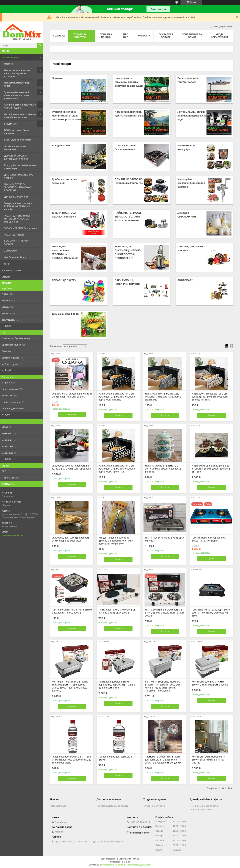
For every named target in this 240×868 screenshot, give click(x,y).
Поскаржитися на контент (113, 865)
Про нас (6, 264)
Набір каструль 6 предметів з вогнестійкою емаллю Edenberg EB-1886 (163, 469)
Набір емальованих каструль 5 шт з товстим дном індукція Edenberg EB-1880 (211, 469)
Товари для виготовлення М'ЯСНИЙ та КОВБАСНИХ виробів (18, 206)
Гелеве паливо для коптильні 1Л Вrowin (117, 758)
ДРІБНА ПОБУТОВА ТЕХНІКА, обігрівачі (18, 176)
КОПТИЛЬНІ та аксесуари (17, 140)
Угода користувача (220, 36)
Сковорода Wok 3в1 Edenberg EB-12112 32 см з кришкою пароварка (71, 467)
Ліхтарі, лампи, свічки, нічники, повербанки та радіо (20, 116)
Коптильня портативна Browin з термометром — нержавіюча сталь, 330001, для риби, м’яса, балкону (70, 686)
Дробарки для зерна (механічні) (15, 148)
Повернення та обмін (192, 36)
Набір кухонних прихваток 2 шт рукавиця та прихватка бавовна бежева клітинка (210, 397)
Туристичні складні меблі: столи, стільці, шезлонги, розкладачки (18, 95)
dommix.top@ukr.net (12, 535)
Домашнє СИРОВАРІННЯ (17, 197)
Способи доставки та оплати (113, 806)
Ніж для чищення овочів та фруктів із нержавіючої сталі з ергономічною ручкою (116, 541)
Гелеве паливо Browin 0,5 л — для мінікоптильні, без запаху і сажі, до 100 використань (72, 760)
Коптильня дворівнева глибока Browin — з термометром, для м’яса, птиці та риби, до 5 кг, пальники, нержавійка (163, 686)
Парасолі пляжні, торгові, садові (17, 84)
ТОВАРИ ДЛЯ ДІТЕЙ (14, 235)
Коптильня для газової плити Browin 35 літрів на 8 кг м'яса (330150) (208, 760)
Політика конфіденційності (139, 865)
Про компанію (59, 806)
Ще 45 (8, 370)
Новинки (9, 64)
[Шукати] (40, 45)
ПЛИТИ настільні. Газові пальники (17, 132)
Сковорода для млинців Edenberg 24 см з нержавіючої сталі (71, 539)
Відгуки (6, 277)
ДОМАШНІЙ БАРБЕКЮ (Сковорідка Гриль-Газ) (16, 157)
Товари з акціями (106, 36)
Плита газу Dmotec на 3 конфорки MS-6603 (164, 539)
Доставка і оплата (12, 270)
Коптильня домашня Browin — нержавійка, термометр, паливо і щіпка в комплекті (117, 685)
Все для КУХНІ (11, 124)
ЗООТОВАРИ (11, 251)
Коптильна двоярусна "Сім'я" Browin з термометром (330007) (210, 683)
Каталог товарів (11, 57)
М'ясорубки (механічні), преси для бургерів (20, 167)
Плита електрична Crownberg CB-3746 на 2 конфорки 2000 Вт (117, 611)
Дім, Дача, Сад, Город (15, 257)
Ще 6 (7, 414)
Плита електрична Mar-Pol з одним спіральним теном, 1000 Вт (72, 611)
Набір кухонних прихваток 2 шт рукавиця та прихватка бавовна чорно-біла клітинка (117, 397)
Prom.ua (136, 859)
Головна (59, 36)
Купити (72, 414)
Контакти (144, 36)
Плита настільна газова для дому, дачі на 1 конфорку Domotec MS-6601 (211, 613)
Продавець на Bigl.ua (120, 862)
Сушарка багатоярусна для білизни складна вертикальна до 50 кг (72, 395)
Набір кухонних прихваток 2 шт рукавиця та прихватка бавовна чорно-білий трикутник (117, 469)
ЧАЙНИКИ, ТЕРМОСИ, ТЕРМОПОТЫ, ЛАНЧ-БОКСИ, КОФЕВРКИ (18, 187)
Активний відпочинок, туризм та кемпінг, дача (20, 106)
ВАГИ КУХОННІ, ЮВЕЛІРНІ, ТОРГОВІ (17, 243)
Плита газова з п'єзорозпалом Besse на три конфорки (209, 539)
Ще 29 (8, 326)
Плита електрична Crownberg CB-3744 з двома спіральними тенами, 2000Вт (165, 613)
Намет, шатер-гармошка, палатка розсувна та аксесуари (17, 73)
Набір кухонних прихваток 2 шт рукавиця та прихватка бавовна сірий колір (163, 397)
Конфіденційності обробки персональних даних (204, 807)
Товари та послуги (80, 36)
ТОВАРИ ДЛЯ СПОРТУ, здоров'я (20, 228)
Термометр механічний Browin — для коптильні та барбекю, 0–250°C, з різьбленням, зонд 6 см (164, 760)
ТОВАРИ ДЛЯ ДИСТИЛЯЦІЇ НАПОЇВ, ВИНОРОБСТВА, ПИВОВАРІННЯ (17, 219)
